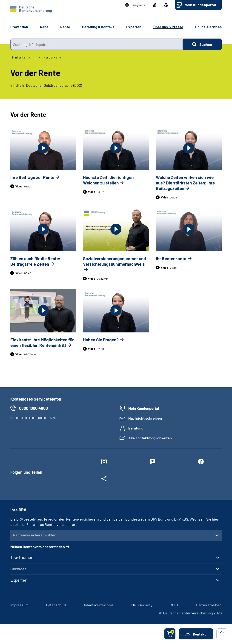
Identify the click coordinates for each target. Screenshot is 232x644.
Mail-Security (142, 605)
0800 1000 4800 (33, 408)
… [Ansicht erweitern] (35, 57)
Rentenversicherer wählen (35, 535)
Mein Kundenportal (200, 5)
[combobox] (96, 44)
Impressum (19, 605)
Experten (19, 580)
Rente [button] (65, 27)
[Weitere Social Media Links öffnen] (104, 480)
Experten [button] (134, 27)
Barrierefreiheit (209, 605)
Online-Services (208, 27)
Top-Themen (22, 557)
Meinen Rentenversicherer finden (38, 547)
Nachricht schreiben (145, 418)
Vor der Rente (52, 57)
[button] (135, 5)
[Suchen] (202, 44)
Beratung (136, 428)
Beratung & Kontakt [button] (98, 27)
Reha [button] (44, 27)
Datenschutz (56, 605)
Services (19, 569)
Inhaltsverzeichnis (99, 605)
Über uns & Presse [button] (168, 27)
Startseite (19, 57)
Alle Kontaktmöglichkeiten (150, 438)
